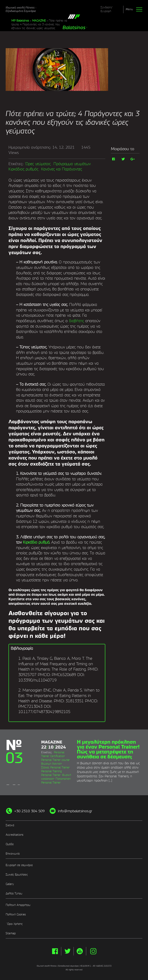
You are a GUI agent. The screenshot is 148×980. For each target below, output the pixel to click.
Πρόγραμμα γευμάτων (72, 164)
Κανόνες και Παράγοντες (62, 169)
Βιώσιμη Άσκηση (52, 764)
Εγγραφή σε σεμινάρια (19, 865)
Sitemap (11, 934)
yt (80, 951)
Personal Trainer (51, 775)
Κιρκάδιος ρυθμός (23, 169)
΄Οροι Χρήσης (14, 924)
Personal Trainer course (55, 760)
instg (93, 951)
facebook (55, 951)
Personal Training (52, 771)
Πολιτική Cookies (16, 915)
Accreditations (14, 835)
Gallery (10, 884)
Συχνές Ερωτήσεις (17, 875)
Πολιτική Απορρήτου (18, 905)
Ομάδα (10, 844)
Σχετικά (10, 825)
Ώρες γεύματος (38, 164)
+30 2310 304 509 (29, 811)
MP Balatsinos (20, 21)
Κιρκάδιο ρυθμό (36, 543)
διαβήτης (76, 321)
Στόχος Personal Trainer (55, 767)
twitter (67, 951)
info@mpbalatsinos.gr (75, 811)
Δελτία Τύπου (14, 894)
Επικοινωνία (13, 854)
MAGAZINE (39, 21)
